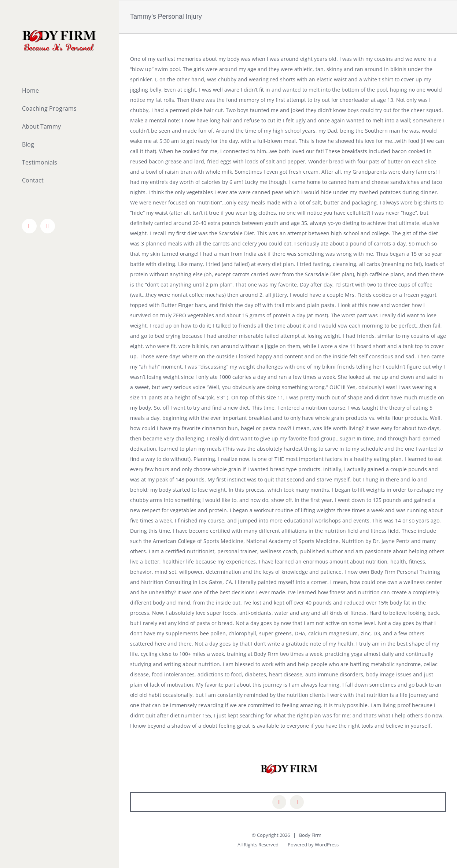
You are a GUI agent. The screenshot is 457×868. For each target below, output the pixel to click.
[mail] (297, 802)
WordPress (327, 845)
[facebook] (279, 802)
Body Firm (310, 835)
